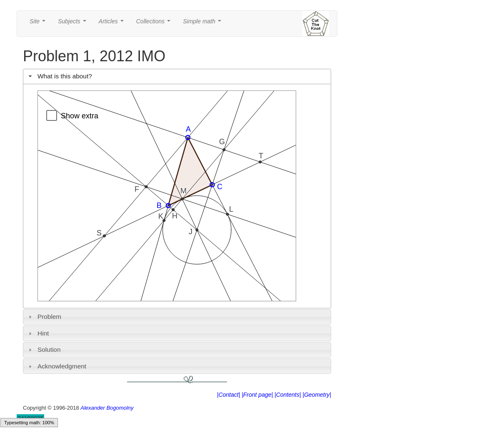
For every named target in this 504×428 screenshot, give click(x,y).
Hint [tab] (38, 333)
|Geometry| (317, 395)
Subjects (74, 24)
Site (39, 24)
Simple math (203, 24)
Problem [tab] (44, 317)
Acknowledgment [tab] (56, 366)
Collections (155, 24)
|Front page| (257, 395)
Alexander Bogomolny (107, 408)
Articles (113, 24)
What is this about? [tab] (59, 76)
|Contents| (288, 395)
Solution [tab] (44, 349)
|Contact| (229, 395)
